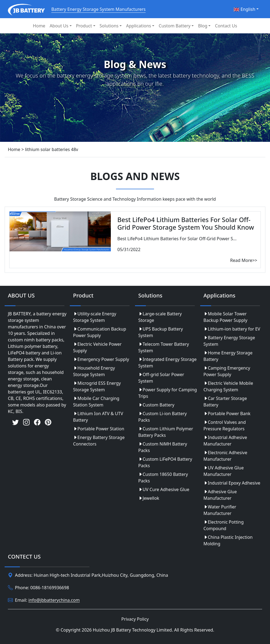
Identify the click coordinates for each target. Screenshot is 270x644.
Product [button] (84, 26)
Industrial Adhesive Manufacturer (225, 441)
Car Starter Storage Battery (225, 402)
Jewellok (149, 498)
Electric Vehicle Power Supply (97, 347)
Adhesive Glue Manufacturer (220, 495)
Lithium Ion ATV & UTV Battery (98, 417)
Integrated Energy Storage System (167, 363)
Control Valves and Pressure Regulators (225, 425)
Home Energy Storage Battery (228, 356)
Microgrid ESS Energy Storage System (97, 386)
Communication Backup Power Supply (100, 332)
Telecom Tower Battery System (164, 347)
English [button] (244, 9)
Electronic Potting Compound (224, 525)
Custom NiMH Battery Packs (163, 447)
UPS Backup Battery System (161, 332)
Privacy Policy (135, 619)
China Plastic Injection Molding (228, 540)
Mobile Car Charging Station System (96, 402)
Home (39, 26)
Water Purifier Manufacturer (220, 510)
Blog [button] (203, 26)
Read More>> (244, 260)
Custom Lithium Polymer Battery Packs (166, 432)
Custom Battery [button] (175, 26)
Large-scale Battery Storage (160, 317)
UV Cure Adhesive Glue (164, 489)
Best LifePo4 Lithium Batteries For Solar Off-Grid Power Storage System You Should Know (186, 223)
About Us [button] (59, 26)
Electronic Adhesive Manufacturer (225, 456)
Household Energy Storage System (94, 371)
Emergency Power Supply (101, 359)
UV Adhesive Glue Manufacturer (224, 471)
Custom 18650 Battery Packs (163, 478)
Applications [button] (139, 26)
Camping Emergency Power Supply (227, 371)
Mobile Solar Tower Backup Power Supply (225, 317)
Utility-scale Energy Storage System (95, 317)
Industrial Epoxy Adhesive (232, 483)
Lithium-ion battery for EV (232, 329)
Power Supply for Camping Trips (168, 393)
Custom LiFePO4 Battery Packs (165, 462)
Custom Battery (156, 405)
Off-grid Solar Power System (161, 378)
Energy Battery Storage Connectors (99, 441)
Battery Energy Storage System (229, 341)
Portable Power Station (99, 429)
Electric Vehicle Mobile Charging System (228, 386)
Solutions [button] (109, 26)
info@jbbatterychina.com (54, 600)
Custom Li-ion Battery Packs (162, 417)
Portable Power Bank (227, 414)
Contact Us (226, 26)
